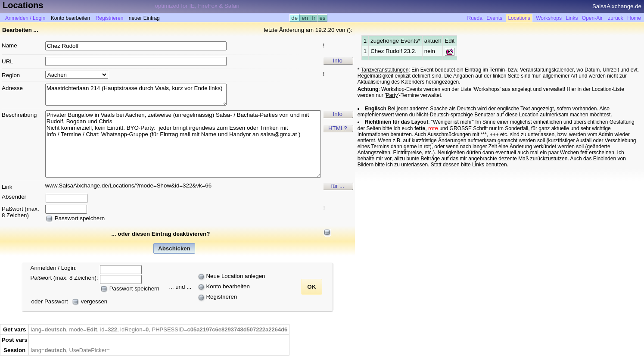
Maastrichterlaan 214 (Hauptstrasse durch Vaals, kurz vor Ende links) (136, 95)
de (295, 18)
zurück (615, 18)
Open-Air (592, 18)
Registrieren (110, 18)
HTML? (338, 128)
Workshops (549, 18)
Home (634, 18)
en (305, 18)
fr (314, 18)
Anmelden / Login (25, 18)
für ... (338, 186)
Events (494, 18)
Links (572, 18)
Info (338, 61)
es (322, 18)
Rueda (475, 18)
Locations (519, 18)
